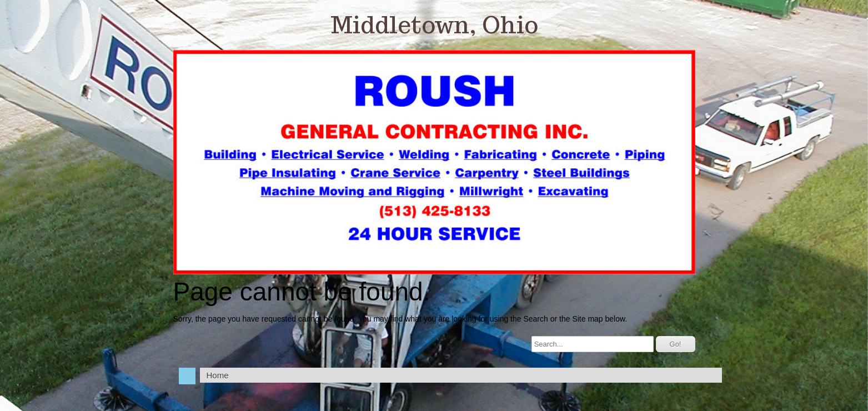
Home (218, 375)
